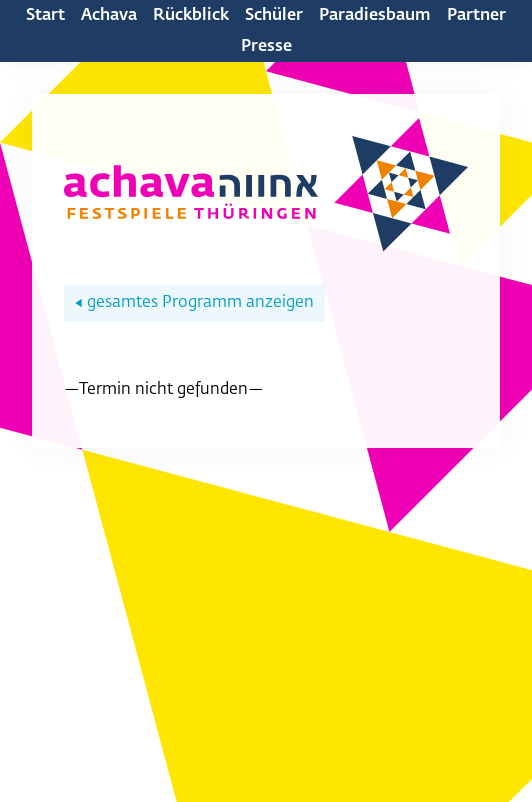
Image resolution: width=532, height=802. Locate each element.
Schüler (274, 16)
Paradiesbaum (375, 16)
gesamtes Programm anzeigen (194, 303)
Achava (109, 16)
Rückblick (191, 16)
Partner (476, 16)
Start (45, 16)
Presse (266, 47)
